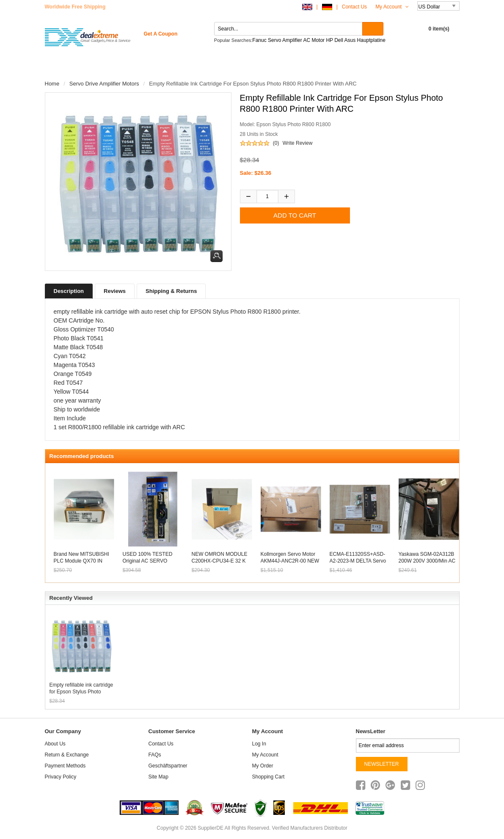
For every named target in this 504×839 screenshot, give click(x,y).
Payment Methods (65, 766)
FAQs (155, 755)
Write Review (297, 143)
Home (61, 68)
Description (69, 291)
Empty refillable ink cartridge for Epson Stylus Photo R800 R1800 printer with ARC (81, 689)
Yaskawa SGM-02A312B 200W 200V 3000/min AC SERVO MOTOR (427, 561)
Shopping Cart (269, 777)
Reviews (115, 291)
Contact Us (354, 7)
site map (158, 777)
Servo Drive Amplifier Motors (104, 84)
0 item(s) (439, 29)
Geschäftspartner (168, 766)
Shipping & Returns (171, 291)
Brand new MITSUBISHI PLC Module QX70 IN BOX (81, 561)
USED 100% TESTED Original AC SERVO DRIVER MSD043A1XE (149, 561)
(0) (276, 143)
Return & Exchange (67, 755)
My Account (392, 7)
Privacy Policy (61, 777)
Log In (259, 744)
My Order (263, 766)
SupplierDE (211, 828)
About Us (55, 744)
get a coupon (161, 34)
